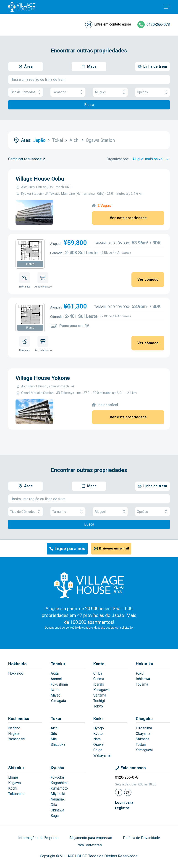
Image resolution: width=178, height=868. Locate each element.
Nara (97, 739)
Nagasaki (58, 799)
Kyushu (57, 768)
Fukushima (59, 684)
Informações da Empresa (38, 838)
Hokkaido (17, 664)
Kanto (99, 664)
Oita (54, 805)
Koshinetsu (19, 719)
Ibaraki (99, 684)
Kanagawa (101, 690)
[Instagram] (128, 792)
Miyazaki (58, 794)
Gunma (99, 679)
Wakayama (102, 755)
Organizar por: (118, 159)
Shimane (143, 739)
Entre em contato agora (113, 24)
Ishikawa (143, 679)
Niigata (14, 734)
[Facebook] (119, 792)
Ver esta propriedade (128, 218)
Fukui (140, 673)
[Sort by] (151, 159)
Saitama (100, 695)
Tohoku (58, 664)
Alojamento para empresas (91, 838)
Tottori (141, 745)
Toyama (142, 684)
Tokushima (17, 794)
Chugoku (144, 719)
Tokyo (98, 706)
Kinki (98, 719)
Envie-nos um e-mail (114, 548)
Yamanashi (17, 739)
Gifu (54, 734)
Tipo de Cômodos (26, 92)
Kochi (13, 788)
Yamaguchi (144, 750)
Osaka (98, 745)
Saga (55, 816)
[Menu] (166, 7)
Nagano (14, 728)
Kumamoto (59, 788)
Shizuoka (58, 745)
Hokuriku (144, 664)
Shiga (98, 750)
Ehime (13, 777)
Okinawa (57, 810)
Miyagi (56, 695)
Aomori (56, 679)
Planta (30, 264)
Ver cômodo (148, 279)
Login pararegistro (124, 805)
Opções (152, 92)
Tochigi (99, 701)
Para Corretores (89, 845)
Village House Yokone (43, 378)
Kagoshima (60, 783)
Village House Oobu (40, 179)
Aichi (55, 728)
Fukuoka (57, 777)
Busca (89, 105)
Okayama (143, 734)
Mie (54, 739)
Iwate (55, 690)
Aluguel (110, 92)
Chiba (98, 673)
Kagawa (14, 783)
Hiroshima (144, 728)
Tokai (56, 719)
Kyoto (98, 734)
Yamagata (58, 701)
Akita (55, 673)
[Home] (89, 585)
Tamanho (68, 92)
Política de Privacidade (141, 838)
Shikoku (16, 768)
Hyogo (99, 728)
